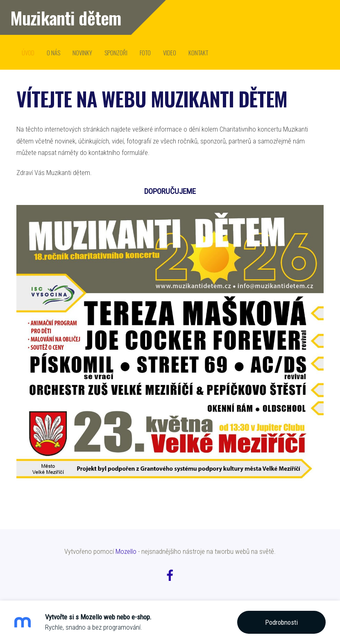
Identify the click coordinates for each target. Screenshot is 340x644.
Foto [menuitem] (145, 52)
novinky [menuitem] (82, 52)
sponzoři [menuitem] (116, 52)
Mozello (126, 551)
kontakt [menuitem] (198, 52)
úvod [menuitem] (28, 52)
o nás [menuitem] (53, 52)
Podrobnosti (281, 622)
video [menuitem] (170, 52)
